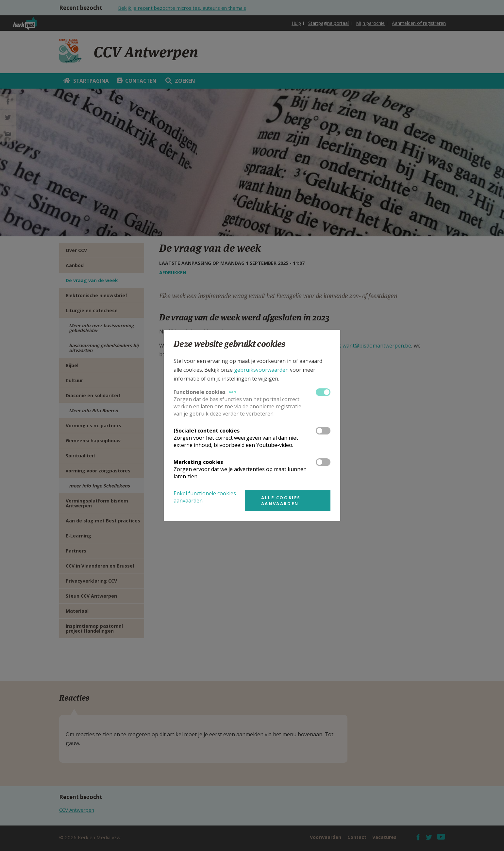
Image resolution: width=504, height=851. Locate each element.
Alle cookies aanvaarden (281, 501)
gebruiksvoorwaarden (261, 370)
